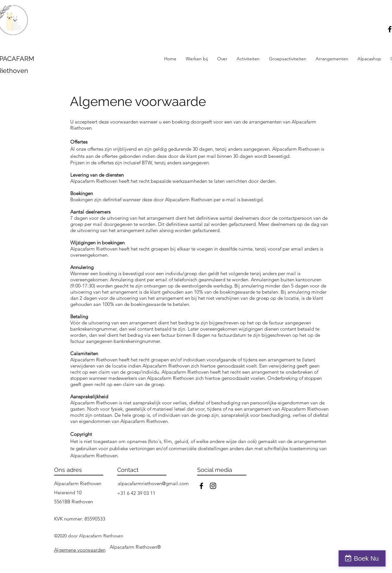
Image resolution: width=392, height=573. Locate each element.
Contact (128, 470)
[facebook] (201, 486)
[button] (248, 59)
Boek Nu (366, 558)
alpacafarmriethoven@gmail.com (153, 483)
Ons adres (68, 470)
